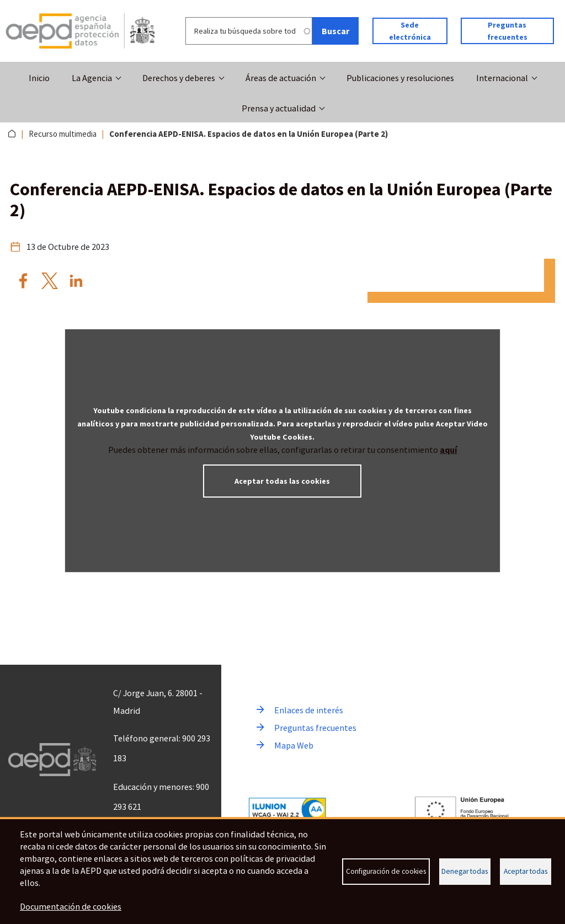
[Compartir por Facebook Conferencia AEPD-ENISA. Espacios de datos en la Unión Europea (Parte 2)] (23, 281)
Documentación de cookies (71, 906)
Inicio (39, 78)
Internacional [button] (502, 78)
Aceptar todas (526, 871)
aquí (448, 450)
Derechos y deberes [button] (179, 78)
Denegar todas (465, 871)
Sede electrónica (410, 31)
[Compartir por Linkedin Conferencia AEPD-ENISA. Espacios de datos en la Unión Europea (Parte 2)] (76, 281)
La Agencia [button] (92, 78)
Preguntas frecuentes (507, 31)
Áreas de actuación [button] (281, 78)
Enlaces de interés (309, 710)
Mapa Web (294, 745)
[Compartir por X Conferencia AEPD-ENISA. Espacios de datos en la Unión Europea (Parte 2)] (50, 281)
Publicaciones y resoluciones (400, 78)
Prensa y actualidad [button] (279, 108)
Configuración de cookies (386, 871)
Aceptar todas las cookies (282, 481)
